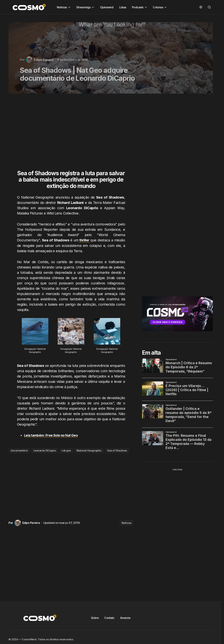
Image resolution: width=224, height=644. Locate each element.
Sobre (95, 618)
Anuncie (125, 618)
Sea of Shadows (117, 450)
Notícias (127, 523)
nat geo (66, 450)
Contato (109, 618)
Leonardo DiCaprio (45, 450)
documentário (19, 450)
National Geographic (89, 450)
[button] (201, 7)
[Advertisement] (72, 134)
